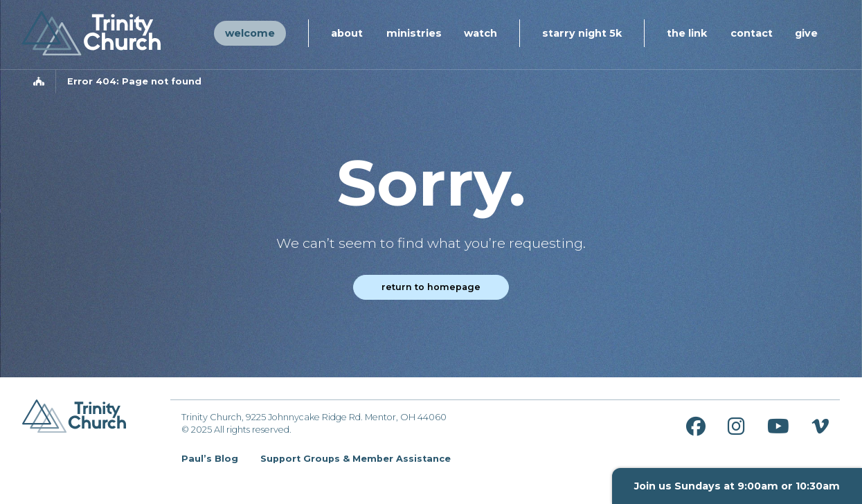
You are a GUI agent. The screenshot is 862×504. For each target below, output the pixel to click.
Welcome (250, 33)
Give (806, 33)
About (347, 33)
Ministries (414, 33)
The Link (687, 33)
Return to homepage (431, 287)
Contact (752, 33)
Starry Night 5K (582, 33)
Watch (481, 33)
